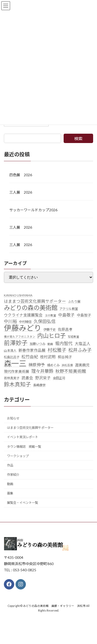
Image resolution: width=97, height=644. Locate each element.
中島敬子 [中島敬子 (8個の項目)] (66, 315)
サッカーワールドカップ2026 (33, 210)
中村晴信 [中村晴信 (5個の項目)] (25, 322)
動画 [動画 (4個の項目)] (50, 344)
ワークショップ (18, 456)
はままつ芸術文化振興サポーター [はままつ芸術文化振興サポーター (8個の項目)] (35, 301)
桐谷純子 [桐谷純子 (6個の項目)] (65, 357)
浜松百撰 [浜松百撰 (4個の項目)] (67, 365)
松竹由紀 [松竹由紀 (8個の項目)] (30, 357)
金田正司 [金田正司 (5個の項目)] (59, 378)
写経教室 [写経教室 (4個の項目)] (73, 337)
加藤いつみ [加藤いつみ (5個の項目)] (38, 344)
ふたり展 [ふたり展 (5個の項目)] (74, 301)
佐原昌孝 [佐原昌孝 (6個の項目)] (65, 329)
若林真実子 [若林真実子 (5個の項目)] (12, 378)
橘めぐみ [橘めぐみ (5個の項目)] (53, 365)
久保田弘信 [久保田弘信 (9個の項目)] (45, 321)
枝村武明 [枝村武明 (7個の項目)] (48, 357)
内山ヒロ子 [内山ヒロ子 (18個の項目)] (51, 336)
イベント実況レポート (23, 437)
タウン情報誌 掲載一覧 (24, 446)
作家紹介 (13, 475)
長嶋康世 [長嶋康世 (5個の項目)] (39, 385)
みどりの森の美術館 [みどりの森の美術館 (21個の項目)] (31, 308)
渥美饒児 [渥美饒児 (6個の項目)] (82, 365)
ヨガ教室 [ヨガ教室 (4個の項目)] (50, 315)
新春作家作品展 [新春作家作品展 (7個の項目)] (32, 350)
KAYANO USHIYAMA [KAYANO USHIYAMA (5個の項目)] (18, 295)
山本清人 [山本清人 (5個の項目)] (10, 351)
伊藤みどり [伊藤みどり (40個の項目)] (23, 328)
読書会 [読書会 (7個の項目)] (27, 378)
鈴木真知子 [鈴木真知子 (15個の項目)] (17, 384)
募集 (10, 493)
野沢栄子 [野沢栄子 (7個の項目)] (43, 378)
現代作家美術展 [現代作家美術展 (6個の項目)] (17, 371)
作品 (10, 465)
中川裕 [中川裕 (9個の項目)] (10, 321)
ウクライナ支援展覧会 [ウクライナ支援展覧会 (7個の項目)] (23, 315)
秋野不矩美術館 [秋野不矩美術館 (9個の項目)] (71, 371)
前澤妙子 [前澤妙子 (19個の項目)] (16, 343)
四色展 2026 (21, 175)
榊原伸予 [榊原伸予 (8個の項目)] (37, 364)
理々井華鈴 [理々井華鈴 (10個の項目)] (42, 371)
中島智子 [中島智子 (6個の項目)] (84, 315)
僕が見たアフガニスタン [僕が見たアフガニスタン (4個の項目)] (20, 337)
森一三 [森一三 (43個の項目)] (15, 363)
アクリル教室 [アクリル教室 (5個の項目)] (69, 309)
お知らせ (13, 418)
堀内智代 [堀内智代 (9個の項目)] (64, 343)
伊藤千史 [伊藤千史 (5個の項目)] (50, 329)
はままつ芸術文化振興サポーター (30, 428)
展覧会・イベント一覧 (23, 503)
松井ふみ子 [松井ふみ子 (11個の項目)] (80, 350)
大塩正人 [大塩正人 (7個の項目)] (83, 344)
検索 (78, 138)
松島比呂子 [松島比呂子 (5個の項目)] (12, 357)
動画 (10, 484)
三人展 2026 (21, 192)
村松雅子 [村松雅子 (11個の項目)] (57, 350)
